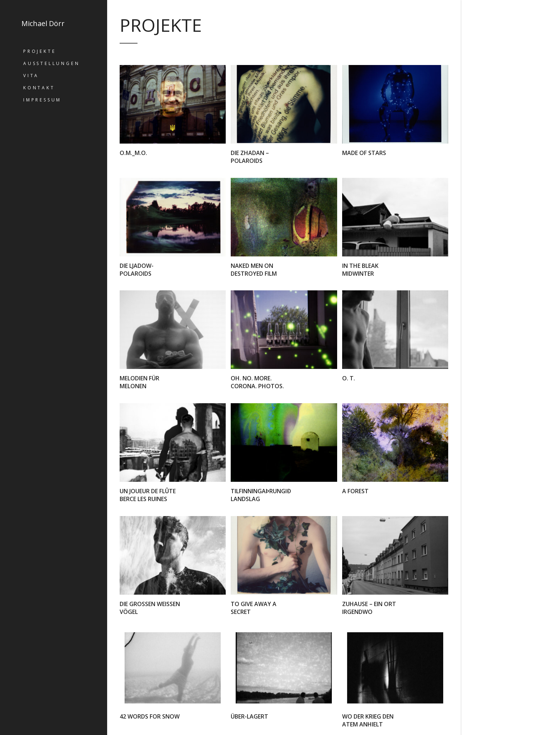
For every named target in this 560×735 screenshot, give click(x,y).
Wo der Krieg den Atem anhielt (368, 720)
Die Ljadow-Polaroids (137, 270)
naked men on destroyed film (254, 270)
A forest (355, 491)
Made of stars (364, 153)
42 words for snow (150, 716)
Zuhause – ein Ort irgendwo (369, 608)
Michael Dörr (43, 24)
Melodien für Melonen (139, 382)
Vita (31, 76)
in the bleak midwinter (360, 270)
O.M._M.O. (133, 153)
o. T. (349, 378)
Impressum (42, 100)
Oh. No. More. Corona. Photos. (257, 382)
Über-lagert (249, 716)
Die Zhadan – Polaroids (250, 157)
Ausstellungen (51, 63)
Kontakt (39, 88)
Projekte (39, 51)
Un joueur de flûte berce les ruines (148, 495)
